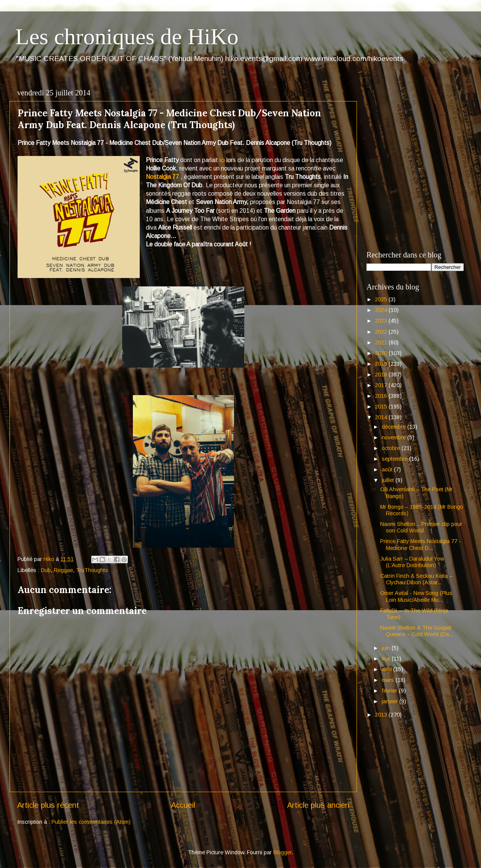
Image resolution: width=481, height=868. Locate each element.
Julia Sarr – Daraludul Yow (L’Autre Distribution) (412, 562)
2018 (382, 375)
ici (222, 160)
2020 (382, 353)
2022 (382, 332)
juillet (389, 480)
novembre (395, 437)
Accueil (183, 805)
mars (389, 680)
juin (387, 648)
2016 (382, 396)
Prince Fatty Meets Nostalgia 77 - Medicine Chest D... (421, 544)
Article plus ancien (318, 805)
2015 (382, 407)
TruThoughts (92, 570)
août (388, 469)
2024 (382, 310)
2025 (382, 299)
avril (387, 669)
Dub (46, 570)
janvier (391, 701)
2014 (382, 417)
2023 (382, 321)
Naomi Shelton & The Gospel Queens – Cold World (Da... (417, 631)
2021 (382, 342)
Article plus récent (48, 805)
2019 (382, 364)
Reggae (63, 570)
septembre (395, 459)
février (390, 691)
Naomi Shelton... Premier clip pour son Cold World (421, 527)
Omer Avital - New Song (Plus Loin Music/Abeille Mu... (416, 596)
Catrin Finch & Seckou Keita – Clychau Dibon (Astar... (416, 579)
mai (387, 659)
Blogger (282, 852)
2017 (382, 385)
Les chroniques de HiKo (127, 37)
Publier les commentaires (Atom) (91, 822)
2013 (382, 715)
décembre (395, 427)
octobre (392, 448)
